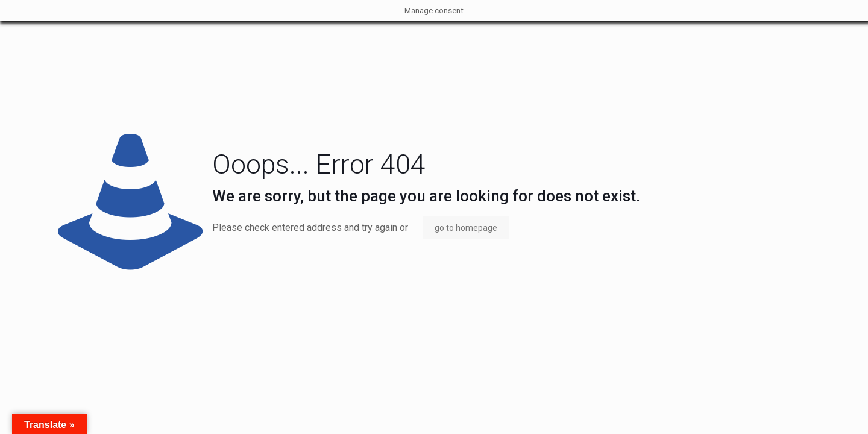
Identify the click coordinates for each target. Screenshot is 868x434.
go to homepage (466, 228)
